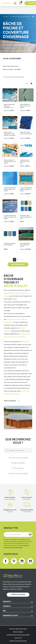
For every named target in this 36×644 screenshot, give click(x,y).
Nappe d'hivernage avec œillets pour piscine (25, 245)
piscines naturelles (21, 48)
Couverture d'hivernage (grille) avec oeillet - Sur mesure (10, 217)
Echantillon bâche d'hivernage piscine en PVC (26, 217)
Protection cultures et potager (18, 474)
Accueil (6, 17)
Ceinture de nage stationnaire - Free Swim (25, 162)
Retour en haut (18, 265)
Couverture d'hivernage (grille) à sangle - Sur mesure (10, 189)
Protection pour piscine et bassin (20, 17)
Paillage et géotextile (18, 463)
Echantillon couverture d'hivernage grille (10, 244)
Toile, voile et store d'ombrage (18, 458)
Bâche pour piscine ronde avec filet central (26, 133)
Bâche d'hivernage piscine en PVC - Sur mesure (25, 106)
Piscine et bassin (18, 468)
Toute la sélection (10, 401)
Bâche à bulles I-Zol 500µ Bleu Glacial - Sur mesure (10, 162)
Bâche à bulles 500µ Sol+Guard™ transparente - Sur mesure (9, 107)
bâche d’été (25, 342)
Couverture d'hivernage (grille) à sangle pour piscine (26, 189)
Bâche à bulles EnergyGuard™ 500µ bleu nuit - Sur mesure (10, 134)
